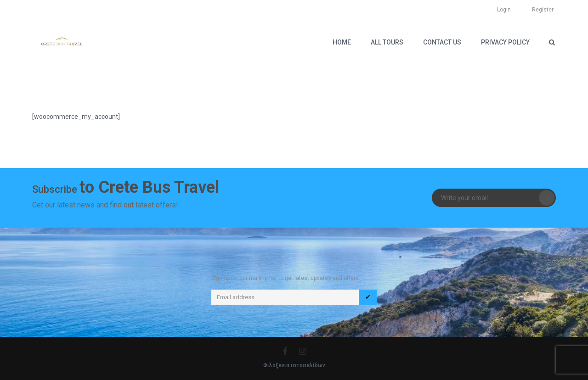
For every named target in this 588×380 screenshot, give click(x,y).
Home (342, 42)
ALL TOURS (387, 42)
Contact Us (442, 42)
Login (504, 10)
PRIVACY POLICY (505, 42)
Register (543, 10)
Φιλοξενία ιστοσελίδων (294, 365)
